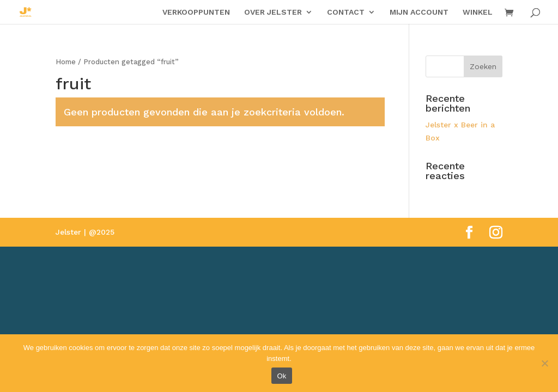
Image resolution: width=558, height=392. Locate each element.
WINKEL (478, 12)
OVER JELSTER (273, 12)
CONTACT (346, 12)
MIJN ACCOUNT (419, 12)
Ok (281, 376)
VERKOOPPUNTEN (196, 12)
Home (66, 62)
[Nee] (544, 363)
